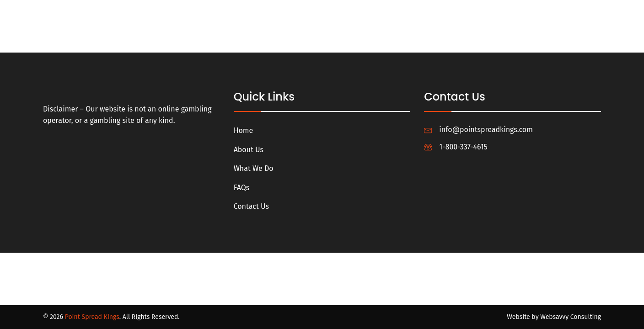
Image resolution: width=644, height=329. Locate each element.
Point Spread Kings (92, 317)
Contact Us (430, 10)
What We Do (345, 10)
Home (254, 10)
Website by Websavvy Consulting (554, 317)
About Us (294, 10)
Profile (547, 10)
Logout (588, 10)
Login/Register (492, 10)
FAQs (388, 10)
